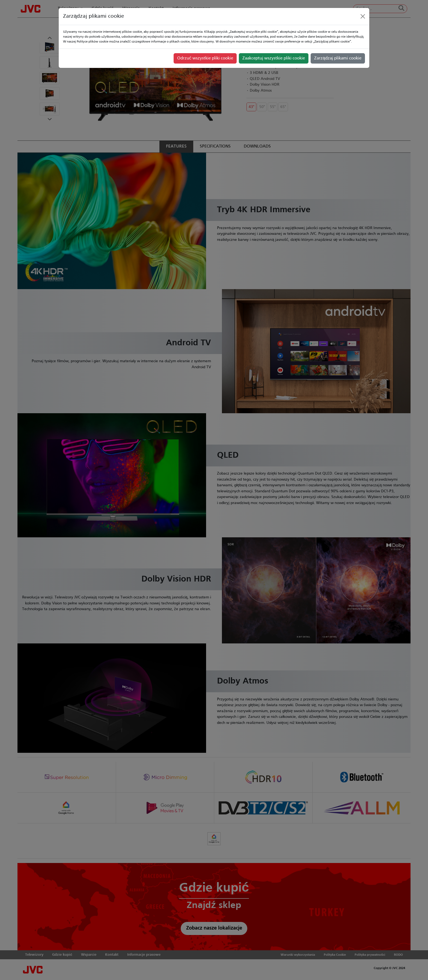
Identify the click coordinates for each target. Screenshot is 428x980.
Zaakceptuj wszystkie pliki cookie (274, 58)
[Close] (363, 16)
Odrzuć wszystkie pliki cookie (205, 58)
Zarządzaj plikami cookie (338, 58)
